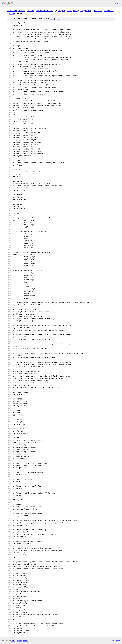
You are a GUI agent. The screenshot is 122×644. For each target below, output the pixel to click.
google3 (61, 11)
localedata (109, 11)
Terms (25, 641)
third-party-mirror (16, 11)
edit (58, 19)
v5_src (88, 11)
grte (81, 11)
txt (113, 641)
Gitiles (13, 641)
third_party (72, 11)
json (118, 641)
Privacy (19, 641)
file (52, 19)
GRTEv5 (30, 11)
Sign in (118, 3)
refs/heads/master (44, 11)
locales (12, 14)
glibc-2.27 (97, 11)
